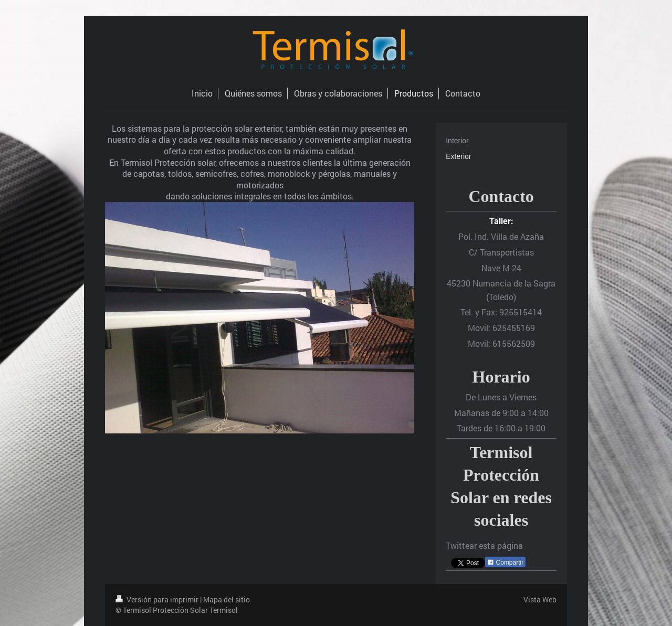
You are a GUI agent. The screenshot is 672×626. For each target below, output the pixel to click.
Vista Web (540, 600)
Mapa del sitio (227, 600)
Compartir (505, 563)
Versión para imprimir (158, 600)
